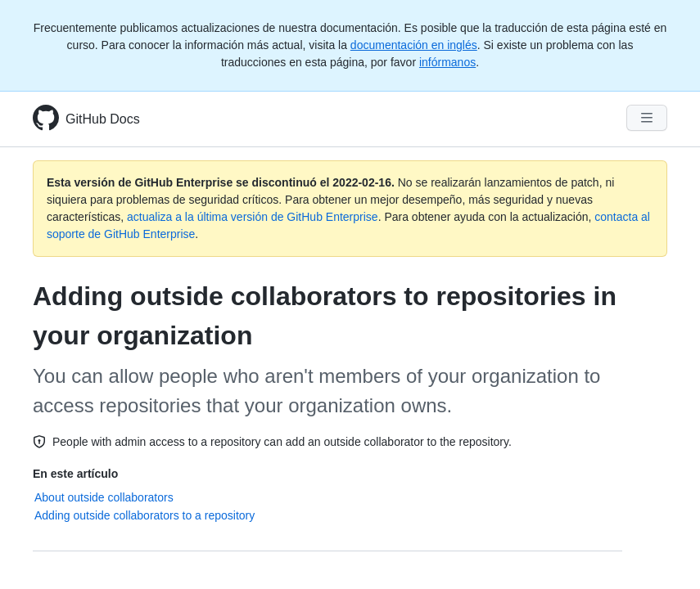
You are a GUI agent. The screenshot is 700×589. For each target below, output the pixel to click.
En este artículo (75, 474)
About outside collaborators (104, 497)
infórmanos (447, 62)
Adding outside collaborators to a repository (145, 515)
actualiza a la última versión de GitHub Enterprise (253, 217)
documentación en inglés (414, 45)
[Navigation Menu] (647, 118)
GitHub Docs (103, 119)
